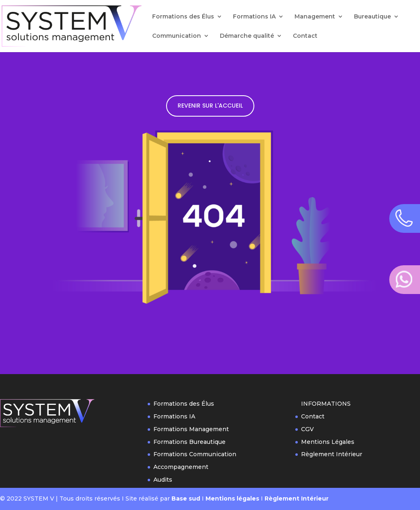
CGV (307, 429)
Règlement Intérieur (332, 454)
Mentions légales (232, 499)
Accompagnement (181, 467)
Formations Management (191, 429)
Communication (177, 36)
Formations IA (254, 17)
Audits (163, 480)
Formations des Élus (183, 17)
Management (315, 17)
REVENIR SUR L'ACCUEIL (210, 106)
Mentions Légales (328, 442)
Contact (305, 36)
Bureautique (372, 17)
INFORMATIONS (326, 404)
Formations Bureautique (189, 442)
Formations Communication (195, 454)
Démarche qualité (247, 36)
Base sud (186, 499)
